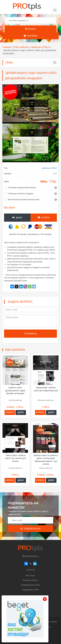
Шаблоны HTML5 (40, 47)
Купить (44, 218)
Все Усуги (30, 575)
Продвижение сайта (31, 585)
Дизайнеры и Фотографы (40, 234)
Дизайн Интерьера (18, 234)
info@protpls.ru (31, 556)
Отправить (30, 334)
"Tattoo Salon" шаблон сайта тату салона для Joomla (15, 458)
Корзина (30, 36)
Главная (6, 47)
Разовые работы (30, 580)
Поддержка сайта (30, 590)
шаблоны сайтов (50, 622)
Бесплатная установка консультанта (24, 200)
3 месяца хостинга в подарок (21, 194)
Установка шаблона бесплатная (22, 188)
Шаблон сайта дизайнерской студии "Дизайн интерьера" (15, 390)
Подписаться (30, 529)
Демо (17, 218)
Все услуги (10, 207)
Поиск (30, 29)
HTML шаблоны (21, 47)
